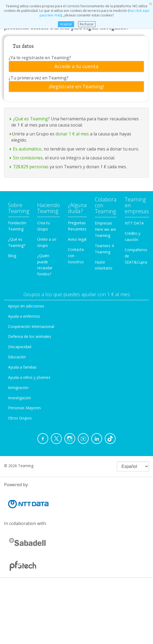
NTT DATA (134, 223)
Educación (17, 357)
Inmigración (18, 388)
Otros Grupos (20, 418)
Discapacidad (20, 347)
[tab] (76, 66)
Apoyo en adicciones (26, 306)
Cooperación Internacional (31, 326)
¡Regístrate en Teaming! (76, 87)
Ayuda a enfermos (24, 316)
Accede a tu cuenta (76, 66)
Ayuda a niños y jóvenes (29, 377)
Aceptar (66, 24)
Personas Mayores (25, 408)
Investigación (20, 398)
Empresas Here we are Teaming (105, 229)
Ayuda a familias (22, 367)
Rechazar (87, 24)
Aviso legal (77, 239)
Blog (12, 256)
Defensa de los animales (30, 336)
